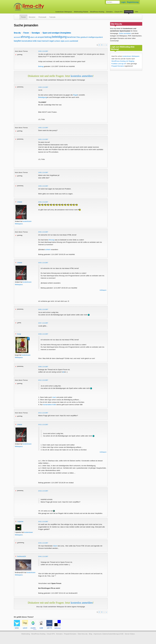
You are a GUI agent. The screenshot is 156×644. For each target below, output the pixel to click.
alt (36, 37)
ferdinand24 (22, 556)
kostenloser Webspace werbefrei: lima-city (38, 7)
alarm (32, 37)
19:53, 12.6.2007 (43, 139)
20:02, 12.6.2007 (43, 202)
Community (129, 12)
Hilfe (136, 12)
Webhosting (26, 634)
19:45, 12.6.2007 (43, 51)
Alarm (55, 546)
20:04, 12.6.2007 (43, 263)
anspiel (41, 37)
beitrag (48, 37)
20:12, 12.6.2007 (43, 380)
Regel (75, 95)
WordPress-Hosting (97, 12)
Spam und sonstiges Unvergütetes (57, 33)
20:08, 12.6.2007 (43, 334)
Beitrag (41, 66)
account (17, 37)
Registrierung (133, 2)
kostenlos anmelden (82, 76)
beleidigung (59, 37)
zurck (67, 41)
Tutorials (52, 17)
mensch (45, 41)
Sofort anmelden (125, 33)
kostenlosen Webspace (131, 56)
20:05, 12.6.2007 (43, 309)
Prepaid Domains (118, 66)
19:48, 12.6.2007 (43, 87)
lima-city (17, 33)
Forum (23, 17)
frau (78, 37)
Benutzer (32, 17)
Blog (90, 634)
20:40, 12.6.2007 (43, 543)
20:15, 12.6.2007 (43, 425)
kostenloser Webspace (64, 12)
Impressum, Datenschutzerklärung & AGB (108, 634)
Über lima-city (83, 634)
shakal (20, 202)
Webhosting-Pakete (81, 12)
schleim (57, 41)
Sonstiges (36, 33)
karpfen (18, 41)
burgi (19, 334)
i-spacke (20, 521)
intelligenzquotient (96, 37)
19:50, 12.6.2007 (43, 128)
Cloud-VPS (119, 12)
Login (123, 2)
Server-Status (130, 634)
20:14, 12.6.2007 (43, 413)
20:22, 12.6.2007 (43, 522)
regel (52, 41)
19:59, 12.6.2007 (43, 186)
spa (62, 41)
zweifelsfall (74, 41)
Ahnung (51, 240)
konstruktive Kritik (50, 405)
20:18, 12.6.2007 (43, 491)
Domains (109, 12)
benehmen (72, 37)
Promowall (42, 17)
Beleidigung (43, 97)
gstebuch (84, 37)
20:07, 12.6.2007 (43, 323)
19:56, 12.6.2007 (43, 172)
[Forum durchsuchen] (113, 2)
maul (39, 41)
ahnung (25, 37)
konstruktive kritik (29, 41)
